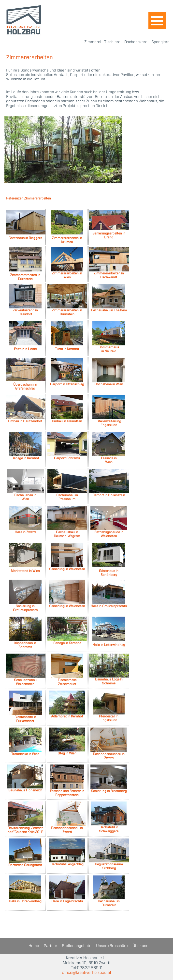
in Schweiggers (109, 829)
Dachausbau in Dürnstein (109, 903)
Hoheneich (34, 790)
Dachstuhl (107, 827)
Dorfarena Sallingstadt (25, 865)
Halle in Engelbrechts (67, 901)
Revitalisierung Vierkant (25, 828)
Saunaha (15, 790)
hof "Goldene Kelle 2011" (25, 832)
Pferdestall (107, 716)
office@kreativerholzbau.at (87, 975)
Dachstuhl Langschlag (67, 864)
